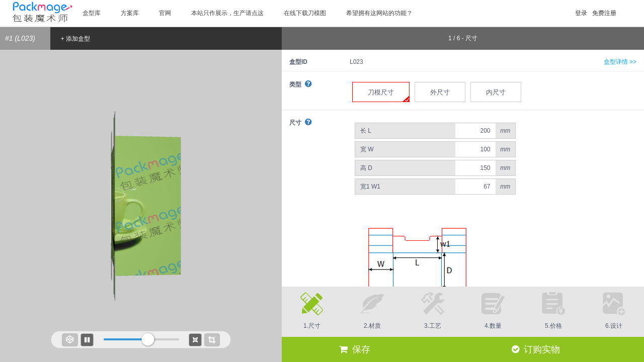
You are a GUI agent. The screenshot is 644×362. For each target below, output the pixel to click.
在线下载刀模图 (305, 13)
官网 (165, 13)
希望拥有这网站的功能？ (379, 13)
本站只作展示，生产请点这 (227, 13)
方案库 (130, 13)
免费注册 (604, 13)
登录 (581, 13)
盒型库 (92, 13)
